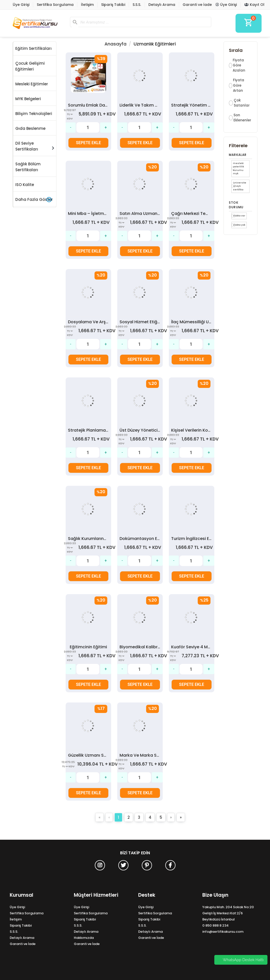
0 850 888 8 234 (215, 925)
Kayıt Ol (254, 5)
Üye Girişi (21, 5)
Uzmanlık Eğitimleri (155, 44)
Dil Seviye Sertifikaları (35, 146)
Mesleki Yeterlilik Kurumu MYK (238, 169)
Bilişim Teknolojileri (34, 114)
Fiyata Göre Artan (239, 85)
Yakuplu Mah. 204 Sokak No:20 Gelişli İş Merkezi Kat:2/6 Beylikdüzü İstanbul (228, 913)
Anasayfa (115, 44)
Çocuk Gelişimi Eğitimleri (30, 66)
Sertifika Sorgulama (55, 5)
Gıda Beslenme (30, 128)
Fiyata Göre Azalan (239, 65)
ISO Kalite (25, 185)
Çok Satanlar (242, 103)
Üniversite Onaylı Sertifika (240, 186)
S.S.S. (137, 5)
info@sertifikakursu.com (223, 932)
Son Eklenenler (242, 118)
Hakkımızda (84, 938)
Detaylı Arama (162, 5)
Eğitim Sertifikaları (33, 48)
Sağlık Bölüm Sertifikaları (28, 167)
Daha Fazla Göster (34, 200)
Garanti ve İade (197, 5)
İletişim (87, 5)
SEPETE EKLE (88, 143)
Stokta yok (239, 225)
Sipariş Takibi (113, 5)
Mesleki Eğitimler (32, 84)
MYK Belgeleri (28, 99)
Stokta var (239, 216)
